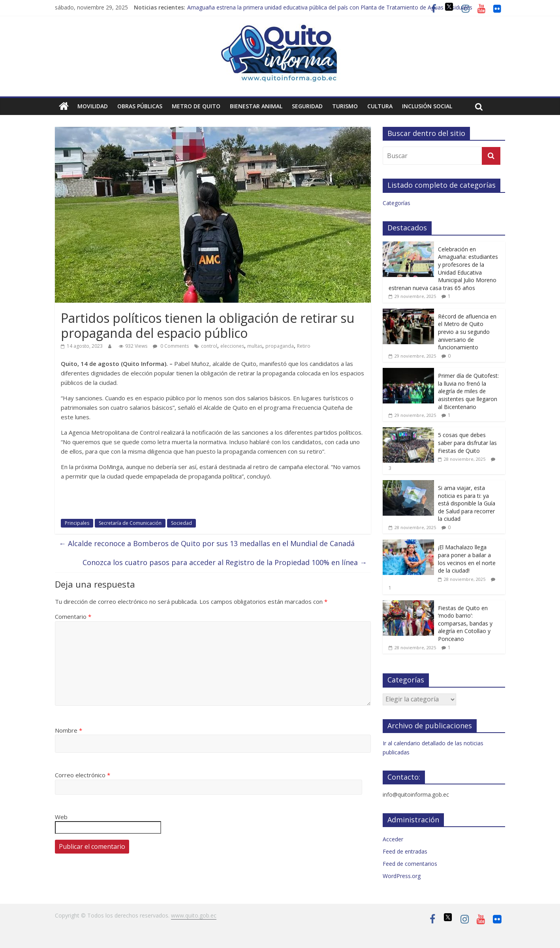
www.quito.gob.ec (194, 915)
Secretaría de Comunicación (130, 523)
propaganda (280, 346)
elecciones (232, 346)
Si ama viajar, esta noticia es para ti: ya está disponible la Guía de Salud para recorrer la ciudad (467, 503)
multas (255, 346)
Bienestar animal (256, 106)
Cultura (380, 106)
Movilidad (93, 106)
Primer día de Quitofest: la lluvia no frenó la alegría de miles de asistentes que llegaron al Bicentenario (468, 391)
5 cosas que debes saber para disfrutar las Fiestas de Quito (467, 443)
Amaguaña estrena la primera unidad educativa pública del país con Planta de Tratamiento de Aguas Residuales (330, 7)
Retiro (304, 346)
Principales (77, 523)
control (209, 346)
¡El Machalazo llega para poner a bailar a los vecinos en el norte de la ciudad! (467, 559)
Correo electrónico (83, 775)
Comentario (73, 616)
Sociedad (181, 523)
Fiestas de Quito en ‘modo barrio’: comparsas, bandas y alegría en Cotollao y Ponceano (465, 623)
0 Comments (171, 346)
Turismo (345, 106)
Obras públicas (140, 106)
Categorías (397, 203)
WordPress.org (402, 876)
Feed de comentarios (410, 864)
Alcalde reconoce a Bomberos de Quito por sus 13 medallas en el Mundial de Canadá (207, 543)
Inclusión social (427, 106)
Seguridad (307, 106)
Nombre (69, 730)
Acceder (393, 839)
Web (61, 817)
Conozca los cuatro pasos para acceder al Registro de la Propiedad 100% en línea (225, 562)
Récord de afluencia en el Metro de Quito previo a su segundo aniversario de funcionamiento (467, 332)
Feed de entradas (405, 851)
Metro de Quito (196, 106)
